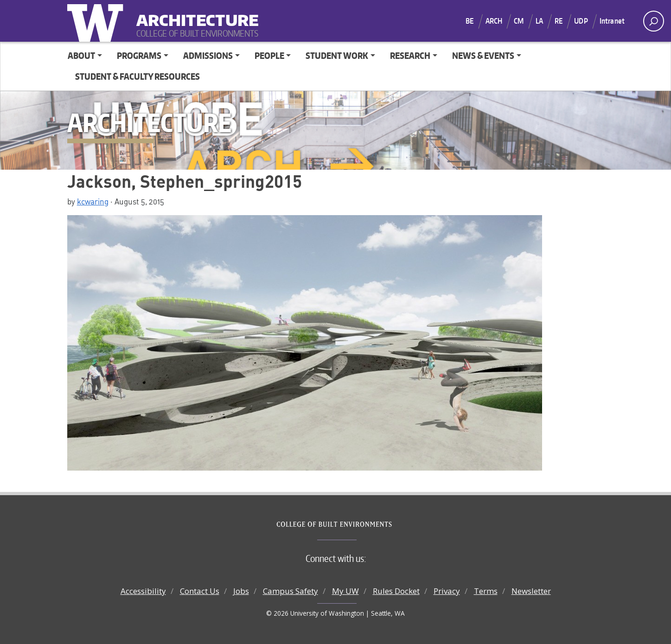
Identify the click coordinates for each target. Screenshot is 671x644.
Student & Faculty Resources (137, 76)
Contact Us (200, 591)
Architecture (194, 14)
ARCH (494, 21)
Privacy (447, 591)
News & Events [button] (483, 55)
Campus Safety (291, 591)
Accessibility (143, 591)
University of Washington (97, 21)
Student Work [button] (337, 55)
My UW (345, 591)
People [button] (269, 55)
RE (559, 21)
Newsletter (531, 591)
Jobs (241, 591)
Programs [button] (139, 55)
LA (539, 21)
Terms (486, 591)
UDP (581, 21)
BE (470, 21)
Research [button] (410, 55)
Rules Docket (396, 591)
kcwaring (93, 201)
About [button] (81, 55)
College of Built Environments (354, 524)
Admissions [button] (208, 55)
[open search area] (654, 21)
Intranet (612, 21)
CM (519, 21)
